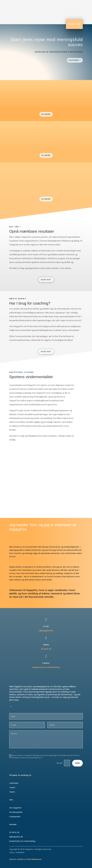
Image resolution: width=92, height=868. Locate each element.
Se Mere (46, 114)
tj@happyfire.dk (46, 631)
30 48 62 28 (46, 649)
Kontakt (74, 24)
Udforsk (74, 60)
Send (77, 763)
